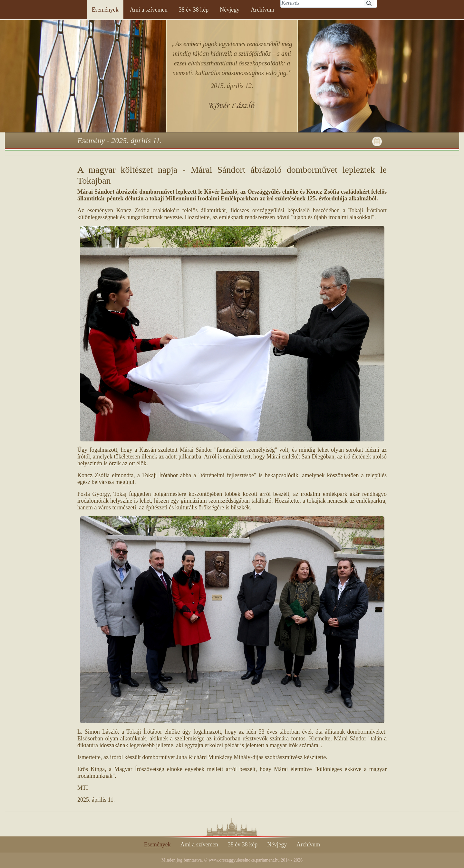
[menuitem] (105, 10)
